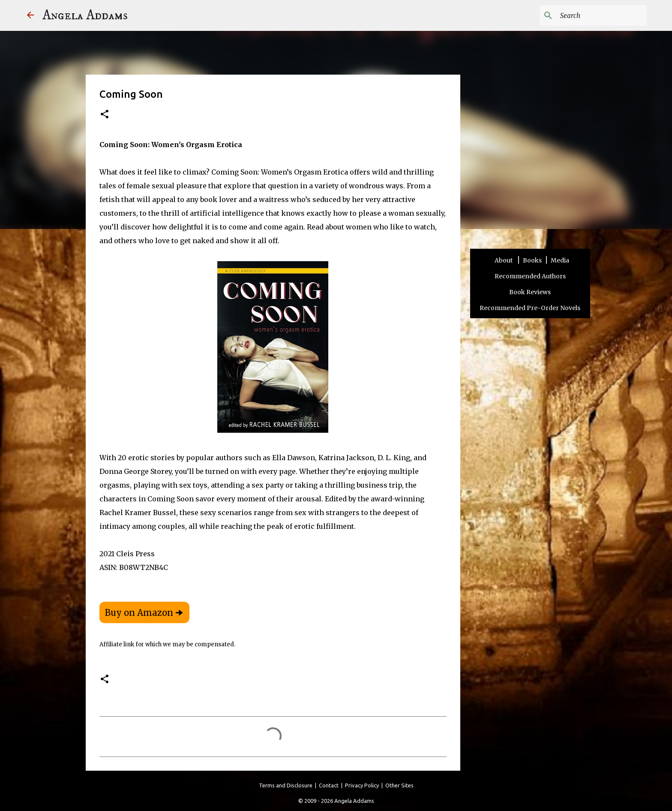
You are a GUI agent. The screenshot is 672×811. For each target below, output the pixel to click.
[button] (105, 115)
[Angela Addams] (30, 16)
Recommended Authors (530, 276)
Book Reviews (530, 292)
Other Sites (399, 785)
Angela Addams (85, 15)
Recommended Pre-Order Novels (530, 308)
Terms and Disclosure (286, 785)
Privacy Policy (362, 785)
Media (560, 260)
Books (532, 260)
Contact (329, 785)
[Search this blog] (602, 15)
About (504, 260)
